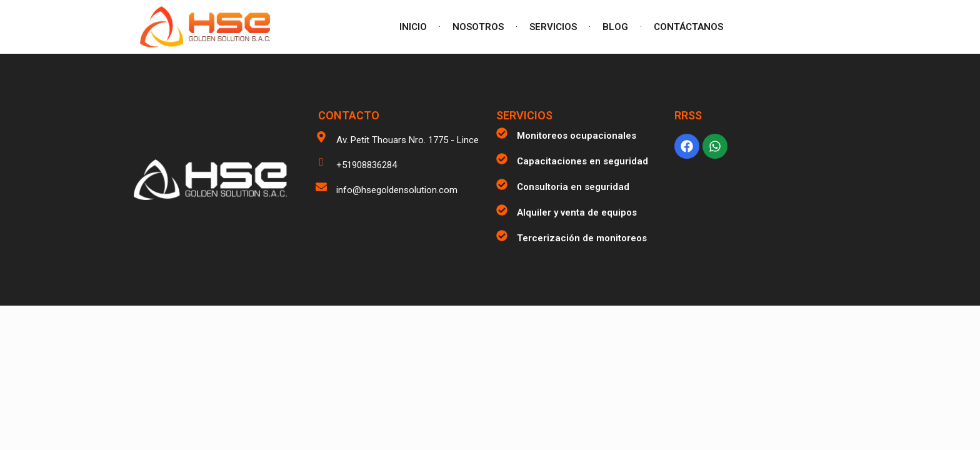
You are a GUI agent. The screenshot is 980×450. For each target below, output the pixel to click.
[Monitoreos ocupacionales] (502, 133)
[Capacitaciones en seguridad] (502, 159)
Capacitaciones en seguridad (582, 161)
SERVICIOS (553, 27)
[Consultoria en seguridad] (502, 184)
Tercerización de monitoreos (582, 238)
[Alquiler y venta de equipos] (502, 210)
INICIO (413, 27)
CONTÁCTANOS (688, 27)
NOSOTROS (478, 27)
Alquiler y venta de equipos (577, 212)
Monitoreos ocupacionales (577, 136)
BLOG (615, 27)
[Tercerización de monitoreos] (502, 236)
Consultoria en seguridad (573, 187)
